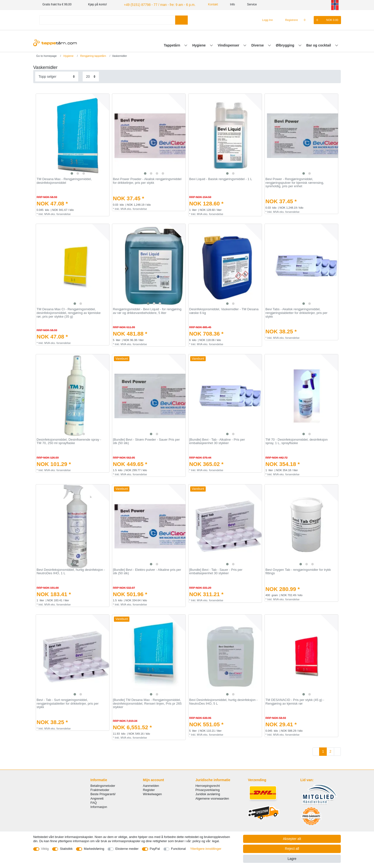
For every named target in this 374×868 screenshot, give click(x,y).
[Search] (181, 19)
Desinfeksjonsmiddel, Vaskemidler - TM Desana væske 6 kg (224, 311)
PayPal (155, 849)
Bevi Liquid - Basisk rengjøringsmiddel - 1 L (221, 179)
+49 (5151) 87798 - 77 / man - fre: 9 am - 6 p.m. (154, 4)
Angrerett (97, 798)
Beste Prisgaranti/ (103, 794)
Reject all (292, 849)
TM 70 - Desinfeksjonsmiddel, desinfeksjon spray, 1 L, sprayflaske (297, 441)
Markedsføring (94, 849)
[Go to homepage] (45, 55)
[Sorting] (57, 76)
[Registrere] (289, 19)
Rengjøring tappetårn (93, 55)
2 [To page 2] (330, 751)
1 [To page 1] (323, 751)
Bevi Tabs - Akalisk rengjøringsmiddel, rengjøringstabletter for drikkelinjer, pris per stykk (296, 312)
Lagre (292, 859)
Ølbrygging (286, 45)
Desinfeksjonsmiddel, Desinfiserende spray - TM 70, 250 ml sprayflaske (69, 441)
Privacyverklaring (208, 789)
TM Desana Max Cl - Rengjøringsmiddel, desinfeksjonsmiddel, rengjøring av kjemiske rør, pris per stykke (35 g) (69, 312)
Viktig (45, 849)
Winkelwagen (152, 794)
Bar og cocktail (319, 45)
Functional (178, 849)
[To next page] (337, 751)
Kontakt (204, 4)
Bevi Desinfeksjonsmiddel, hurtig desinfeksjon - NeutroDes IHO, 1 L (71, 571)
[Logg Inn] (266, 19)
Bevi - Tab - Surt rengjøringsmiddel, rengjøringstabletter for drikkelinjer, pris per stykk (68, 703)
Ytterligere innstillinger (206, 849)
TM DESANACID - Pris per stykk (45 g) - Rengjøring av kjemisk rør (295, 701)
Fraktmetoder (100, 789)
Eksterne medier (127, 849)
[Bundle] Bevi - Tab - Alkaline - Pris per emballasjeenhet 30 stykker (217, 441)
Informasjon (99, 806)
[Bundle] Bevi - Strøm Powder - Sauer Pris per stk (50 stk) (146, 441)
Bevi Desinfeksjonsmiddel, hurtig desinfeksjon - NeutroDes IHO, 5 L (223, 701)
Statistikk (66, 849)
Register (149, 789)
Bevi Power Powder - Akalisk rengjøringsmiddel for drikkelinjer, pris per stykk (147, 180)
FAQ (94, 802)
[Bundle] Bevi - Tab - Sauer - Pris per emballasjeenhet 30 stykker (216, 571)
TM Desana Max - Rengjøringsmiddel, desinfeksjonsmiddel (64, 180)
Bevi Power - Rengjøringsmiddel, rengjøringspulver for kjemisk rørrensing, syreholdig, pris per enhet (295, 182)
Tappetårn (173, 45)
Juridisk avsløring (208, 794)
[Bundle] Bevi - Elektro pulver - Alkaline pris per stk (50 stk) (147, 571)
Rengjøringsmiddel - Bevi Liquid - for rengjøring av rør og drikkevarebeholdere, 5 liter (147, 311)
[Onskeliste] (307, 19)
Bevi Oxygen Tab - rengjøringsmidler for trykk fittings (298, 571)
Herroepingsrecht (208, 785)
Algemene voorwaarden (212, 798)
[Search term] (107, 19)
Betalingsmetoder (103, 785)
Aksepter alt (292, 839)
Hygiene (199, 45)
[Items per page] (91, 76)
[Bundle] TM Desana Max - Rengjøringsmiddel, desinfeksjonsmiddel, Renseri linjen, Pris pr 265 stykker (147, 703)
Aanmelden (151, 785)
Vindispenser (229, 45)
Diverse (258, 45)
